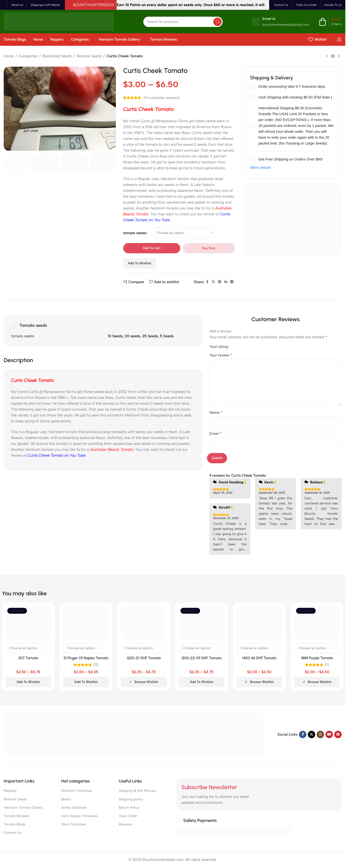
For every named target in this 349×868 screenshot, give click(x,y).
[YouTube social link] (329, 734)
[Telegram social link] (232, 282)
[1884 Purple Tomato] (317, 623)
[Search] (183, 22)
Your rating (219, 347)
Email (216, 434)
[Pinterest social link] (220, 282)
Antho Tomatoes (74, 808)
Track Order (128, 816)
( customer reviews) (162, 98)
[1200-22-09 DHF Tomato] (202, 623)
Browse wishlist (146, 682)
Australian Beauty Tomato (112, 450)
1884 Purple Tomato (317, 658)
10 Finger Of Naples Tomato (86, 658)
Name (216, 412)
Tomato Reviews (17, 816)
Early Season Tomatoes (79, 816)
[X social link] (213, 282)
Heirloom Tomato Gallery (23, 808)
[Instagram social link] (320, 734)
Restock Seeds (89, 56)
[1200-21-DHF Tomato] (144, 623)
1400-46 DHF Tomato (259, 658)
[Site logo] (59, 21)
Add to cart (152, 248)
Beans (66, 799)
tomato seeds (135, 233)
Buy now (209, 248)
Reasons (125, 824)
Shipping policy (131, 799)
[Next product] (339, 56)
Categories (28, 56)
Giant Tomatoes (74, 824)
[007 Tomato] (28, 623)
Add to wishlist (140, 263)
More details (260, 168)
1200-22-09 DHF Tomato (202, 658)
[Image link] (133, 734)
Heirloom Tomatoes (77, 791)
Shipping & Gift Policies (137, 791)
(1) (327, 665)
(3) (96, 665)
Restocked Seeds (57, 56)
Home (9, 56)
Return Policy (129, 808)
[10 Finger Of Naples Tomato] (86, 623)
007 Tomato (28, 658)
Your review (221, 355)
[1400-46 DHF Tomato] (259, 623)
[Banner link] (292, 220)
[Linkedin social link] (226, 282)
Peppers (10, 791)
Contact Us (12, 833)
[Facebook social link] (207, 282)
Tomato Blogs (14, 824)
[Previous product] (327, 56)
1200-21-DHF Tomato (144, 658)
